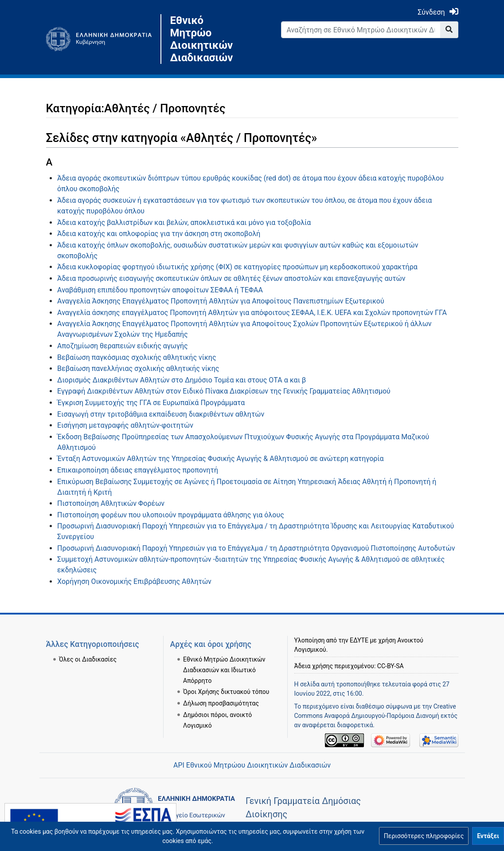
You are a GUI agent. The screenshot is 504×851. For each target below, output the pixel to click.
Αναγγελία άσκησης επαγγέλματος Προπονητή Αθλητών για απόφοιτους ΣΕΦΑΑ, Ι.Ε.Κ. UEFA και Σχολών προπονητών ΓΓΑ (252, 313)
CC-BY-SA (391, 666)
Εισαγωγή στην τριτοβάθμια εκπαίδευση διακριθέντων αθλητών (161, 414)
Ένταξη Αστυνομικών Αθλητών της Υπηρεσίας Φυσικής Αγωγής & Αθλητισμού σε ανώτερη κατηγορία (220, 459)
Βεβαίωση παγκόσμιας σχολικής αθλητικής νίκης (137, 357)
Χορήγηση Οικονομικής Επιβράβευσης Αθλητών (134, 581)
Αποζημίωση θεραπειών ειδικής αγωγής (123, 346)
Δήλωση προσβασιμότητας (221, 703)
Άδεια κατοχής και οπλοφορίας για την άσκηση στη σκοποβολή (159, 234)
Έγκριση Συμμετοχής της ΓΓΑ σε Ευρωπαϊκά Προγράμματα (151, 403)
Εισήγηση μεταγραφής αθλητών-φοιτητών (125, 425)
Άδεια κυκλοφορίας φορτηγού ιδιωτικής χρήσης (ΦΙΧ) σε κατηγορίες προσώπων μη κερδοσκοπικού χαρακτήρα (237, 267)
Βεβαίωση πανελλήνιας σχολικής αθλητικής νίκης (138, 368)
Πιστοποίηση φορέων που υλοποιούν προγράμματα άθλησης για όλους (171, 515)
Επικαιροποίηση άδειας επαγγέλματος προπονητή (138, 470)
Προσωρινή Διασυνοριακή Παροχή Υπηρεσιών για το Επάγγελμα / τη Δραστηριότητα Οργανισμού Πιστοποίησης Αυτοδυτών (256, 548)
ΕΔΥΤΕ (359, 640)
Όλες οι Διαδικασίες (88, 659)
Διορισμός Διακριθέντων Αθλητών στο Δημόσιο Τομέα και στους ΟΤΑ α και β (182, 380)
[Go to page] (449, 30)
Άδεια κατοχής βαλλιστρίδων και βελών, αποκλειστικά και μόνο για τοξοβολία (184, 223)
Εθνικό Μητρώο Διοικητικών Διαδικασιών (202, 39)
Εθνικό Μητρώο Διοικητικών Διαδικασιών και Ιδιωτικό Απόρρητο (224, 670)
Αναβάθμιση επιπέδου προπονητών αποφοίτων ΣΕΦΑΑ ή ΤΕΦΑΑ (160, 290)
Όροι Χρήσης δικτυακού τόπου (226, 692)
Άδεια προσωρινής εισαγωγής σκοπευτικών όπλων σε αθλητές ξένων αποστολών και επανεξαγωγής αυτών (231, 278)
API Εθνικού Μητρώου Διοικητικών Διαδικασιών (252, 765)
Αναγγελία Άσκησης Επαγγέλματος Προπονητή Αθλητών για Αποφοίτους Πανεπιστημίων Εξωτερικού (221, 301)
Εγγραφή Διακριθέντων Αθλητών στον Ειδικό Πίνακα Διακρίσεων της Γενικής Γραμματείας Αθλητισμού (224, 391)
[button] (424, 836)
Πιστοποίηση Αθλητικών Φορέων (111, 503)
